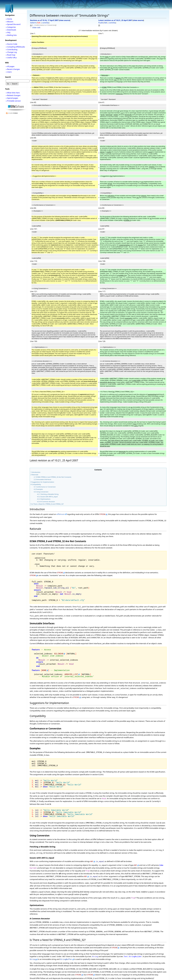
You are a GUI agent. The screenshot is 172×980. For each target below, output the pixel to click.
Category (34, 974)
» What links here (13, 93)
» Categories (11, 27)
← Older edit (35, 27)
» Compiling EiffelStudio (15, 47)
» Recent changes (13, 69)
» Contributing (12, 49)
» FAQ (8, 32)
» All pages (10, 66)
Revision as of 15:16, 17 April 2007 (44, 20)
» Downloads (11, 30)
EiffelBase (37, 976)
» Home (9, 19)
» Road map (11, 55)
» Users (9, 72)
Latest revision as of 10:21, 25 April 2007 (115, 20)
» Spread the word (13, 24)
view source (65, 20)
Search (8, 77)
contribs (45, 23)
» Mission (10, 22)
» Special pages (12, 98)
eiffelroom (61, 514)
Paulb (101, 23)
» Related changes (13, 95)
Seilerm (33, 23)
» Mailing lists (11, 35)
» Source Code (11, 44)
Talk (39, 23)
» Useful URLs (11, 58)
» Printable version (13, 101)
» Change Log (11, 52)
